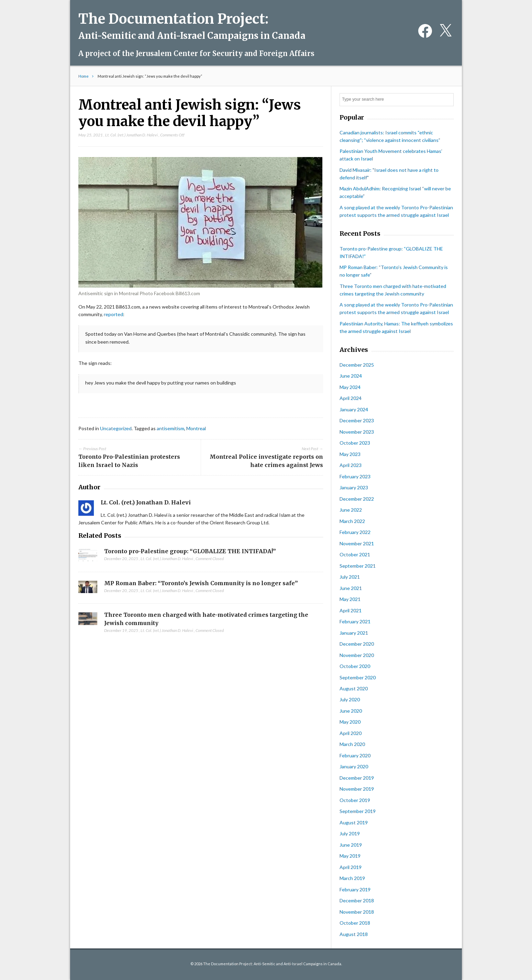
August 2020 (354, 688)
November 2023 (357, 432)
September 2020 (358, 677)
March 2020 (352, 744)
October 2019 (355, 800)
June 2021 (351, 588)
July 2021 (350, 577)
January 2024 (354, 409)
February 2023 (355, 476)
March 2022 (352, 521)
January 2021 (354, 633)
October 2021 (355, 554)
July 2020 (350, 699)
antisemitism (170, 428)
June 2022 (351, 510)
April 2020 (351, 733)
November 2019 (357, 789)
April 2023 (351, 465)
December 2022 (357, 499)
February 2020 (355, 755)
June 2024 (351, 376)
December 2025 (357, 365)
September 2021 (358, 566)
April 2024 (351, 398)
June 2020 (351, 711)
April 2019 (351, 867)
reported (113, 314)
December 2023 (357, 420)
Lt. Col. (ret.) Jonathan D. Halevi (131, 135)
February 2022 (355, 532)
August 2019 (354, 822)
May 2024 (350, 387)
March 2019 (352, 878)
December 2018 (357, 900)
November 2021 (357, 543)
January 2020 (354, 766)
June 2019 (351, 845)
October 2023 (355, 443)
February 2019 (355, 889)
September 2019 (358, 811)
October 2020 (355, 666)
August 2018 (354, 934)
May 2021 (350, 599)
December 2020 (357, 644)
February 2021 (355, 621)
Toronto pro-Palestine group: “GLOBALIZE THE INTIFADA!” (190, 551)
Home (84, 76)
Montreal (196, 428)
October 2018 (355, 923)
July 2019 (350, 833)
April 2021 (351, 610)
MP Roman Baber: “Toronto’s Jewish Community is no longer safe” (201, 583)
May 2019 (350, 856)
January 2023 (354, 487)
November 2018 (357, 912)
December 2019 (357, 778)
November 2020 (357, 655)
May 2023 (350, 454)
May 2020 (350, 722)
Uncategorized (116, 428)
